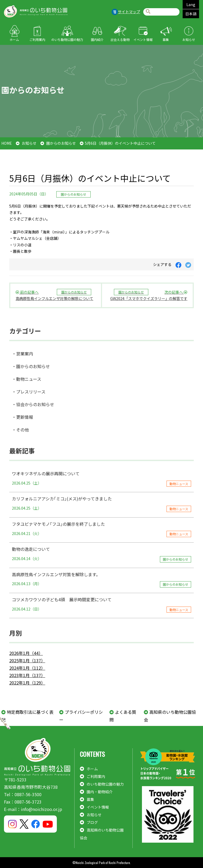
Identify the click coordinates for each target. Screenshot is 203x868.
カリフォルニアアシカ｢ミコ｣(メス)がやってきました (101, 504)
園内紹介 (97, 39)
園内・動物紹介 (100, 792)
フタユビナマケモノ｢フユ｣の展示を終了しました (101, 529)
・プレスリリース (29, 392)
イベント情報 (143, 39)
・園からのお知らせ (31, 366)
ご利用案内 (37, 39)
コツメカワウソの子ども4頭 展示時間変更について (101, 604)
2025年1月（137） (27, 660)
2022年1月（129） (27, 683)
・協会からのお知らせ (33, 404)
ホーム (14, 39)
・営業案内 (22, 354)
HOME (7, 143)
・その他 (20, 430)
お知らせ (189, 39)
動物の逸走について (101, 554)
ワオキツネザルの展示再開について (101, 478)
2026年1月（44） (26, 653)
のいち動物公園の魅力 (67, 39)
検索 (148, 12)
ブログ (92, 822)
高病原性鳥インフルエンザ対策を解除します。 (101, 579)
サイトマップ (129, 12)
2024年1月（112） (27, 668)
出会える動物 (120, 39)
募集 (166, 39)
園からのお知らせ (61, 143)
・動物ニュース (27, 379)
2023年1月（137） (27, 675)
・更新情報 (22, 417)
